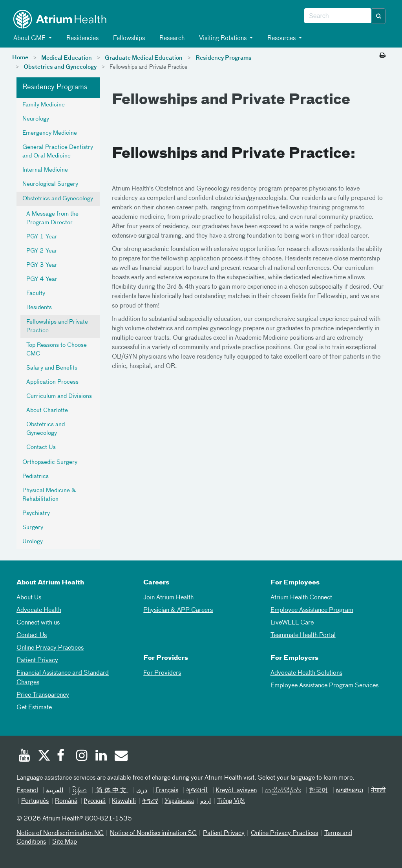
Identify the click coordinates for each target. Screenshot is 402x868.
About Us (29, 598)
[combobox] (338, 16)
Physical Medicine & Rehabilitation (49, 495)
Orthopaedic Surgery (50, 462)
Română (66, 801)
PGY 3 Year (42, 265)
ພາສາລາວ (350, 791)
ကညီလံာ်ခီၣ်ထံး (283, 791)
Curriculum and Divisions (59, 396)
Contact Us (41, 447)
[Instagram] (82, 756)
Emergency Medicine (50, 133)
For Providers (162, 673)
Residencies (81, 38)
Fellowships (128, 38)
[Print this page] (383, 56)
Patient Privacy (37, 661)
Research (171, 38)
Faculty (36, 293)
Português (35, 801)
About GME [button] (29, 38)
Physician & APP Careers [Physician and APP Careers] (178, 610)
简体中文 (111, 791)
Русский (95, 801)
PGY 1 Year (42, 237)
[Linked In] (101, 756)
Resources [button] (281, 38)
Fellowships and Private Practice (57, 326)
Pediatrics (36, 476)
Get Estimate (34, 708)
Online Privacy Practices (50, 648)
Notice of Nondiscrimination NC (60, 833)
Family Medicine (44, 105)
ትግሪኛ (150, 801)
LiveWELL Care (292, 623)
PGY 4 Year (42, 279)
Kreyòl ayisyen (236, 791)
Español (27, 791)
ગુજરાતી (197, 791)
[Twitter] (44, 756)
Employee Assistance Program (312, 610)
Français (167, 791)
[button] (379, 16)
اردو (206, 801)
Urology (33, 542)
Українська (179, 801)
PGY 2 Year (42, 251)
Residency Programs (224, 58)
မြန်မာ (79, 791)
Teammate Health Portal (303, 635)
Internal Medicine (45, 170)
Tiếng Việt (231, 801)
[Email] (121, 756)
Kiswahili (124, 801)
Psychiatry (36, 513)
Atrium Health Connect (301, 598)
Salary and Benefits (52, 368)
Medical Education (67, 58)
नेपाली (378, 791)
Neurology (36, 119)
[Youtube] (24, 756)
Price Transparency (43, 695)
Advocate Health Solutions (306, 673)
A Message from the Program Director (52, 218)
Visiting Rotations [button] (222, 38)
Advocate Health (39, 610)
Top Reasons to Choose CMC (57, 350)
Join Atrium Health (168, 598)
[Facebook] (63, 756)
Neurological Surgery (50, 184)
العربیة (55, 791)
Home (20, 58)
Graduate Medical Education (144, 58)
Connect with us (38, 623)
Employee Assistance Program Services (324, 686)
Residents (39, 308)
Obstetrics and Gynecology (60, 67)
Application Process (52, 382)
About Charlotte (47, 410)
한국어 (318, 791)
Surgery (33, 527)
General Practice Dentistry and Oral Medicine (58, 152)
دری (142, 791)
